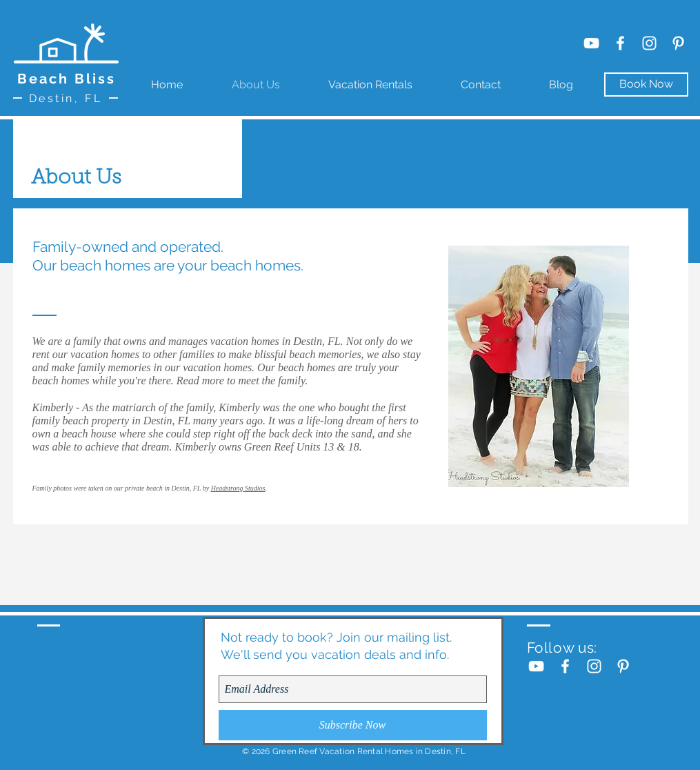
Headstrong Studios (238, 488)
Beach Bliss (67, 79)
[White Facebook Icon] (620, 43)
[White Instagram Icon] (649, 43)
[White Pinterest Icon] (678, 43)
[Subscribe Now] (353, 725)
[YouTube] (591, 43)
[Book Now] (646, 85)
